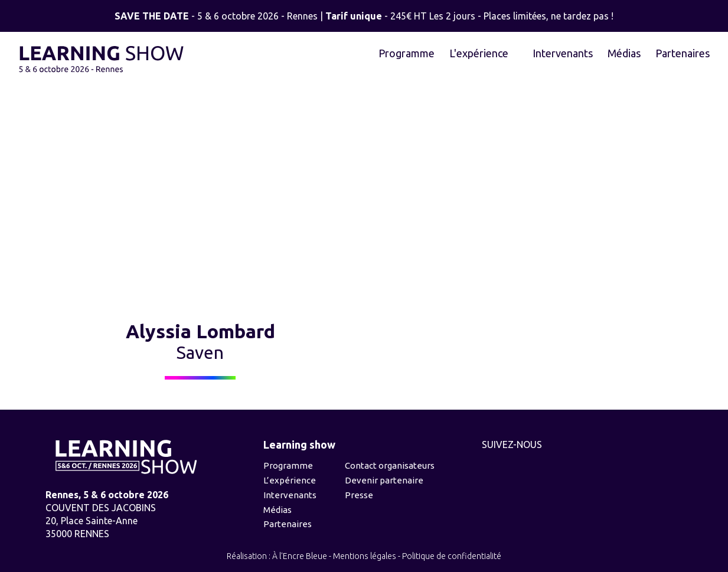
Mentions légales (365, 556)
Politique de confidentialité (452, 556)
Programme (407, 53)
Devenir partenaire (384, 480)
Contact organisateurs (390, 465)
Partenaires (683, 53)
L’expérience (290, 480)
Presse (359, 495)
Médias (624, 53)
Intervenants (563, 53)
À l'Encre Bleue (300, 556)
